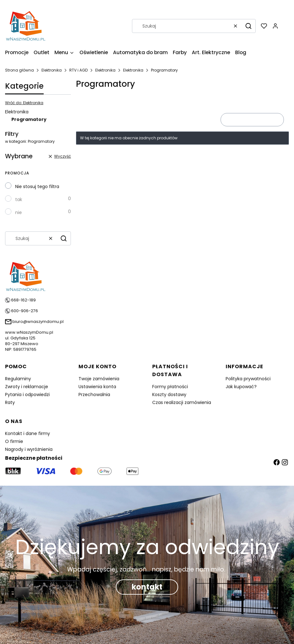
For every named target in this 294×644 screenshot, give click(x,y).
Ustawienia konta (97, 387)
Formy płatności (170, 387)
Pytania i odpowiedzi (27, 395)
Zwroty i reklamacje (27, 387)
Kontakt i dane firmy (28, 433)
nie (19, 212)
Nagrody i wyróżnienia (29, 449)
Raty (10, 402)
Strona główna (19, 70)
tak (19, 199)
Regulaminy (18, 379)
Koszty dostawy (169, 395)
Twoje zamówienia (99, 379)
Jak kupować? (241, 387)
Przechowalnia (94, 395)
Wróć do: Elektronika (24, 103)
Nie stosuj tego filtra (37, 186)
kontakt (147, 587)
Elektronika (52, 70)
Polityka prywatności (248, 379)
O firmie (14, 441)
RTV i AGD (78, 70)
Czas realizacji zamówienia (182, 402)
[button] (248, 26)
